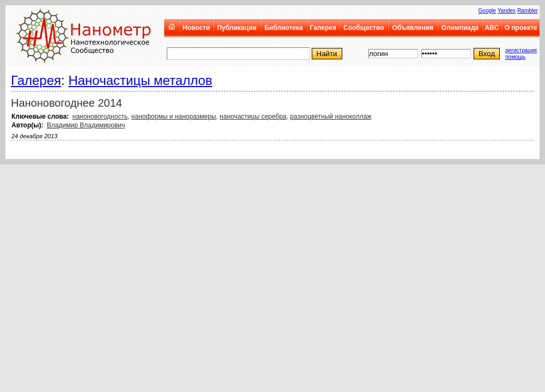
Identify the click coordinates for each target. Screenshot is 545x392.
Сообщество (364, 28)
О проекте (521, 28)
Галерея (323, 28)
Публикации (237, 28)
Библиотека (283, 28)
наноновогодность (100, 117)
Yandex (507, 11)
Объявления (413, 28)
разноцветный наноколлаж (331, 117)
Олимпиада (460, 28)
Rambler (528, 11)
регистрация (521, 50)
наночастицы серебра (253, 117)
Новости (196, 28)
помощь (515, 57)
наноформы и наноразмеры (174, 117)
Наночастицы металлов (140, 80)
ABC (492, 28)
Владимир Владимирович (86, 125)
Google (487, 11)
